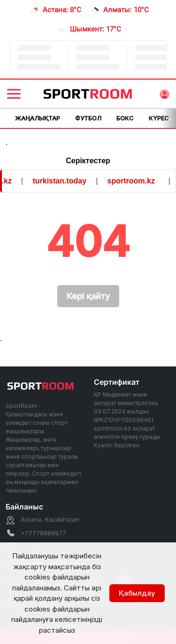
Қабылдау (137, 593)
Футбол (88, 118)
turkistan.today (61, 181)
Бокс (125, 118)
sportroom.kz (133, 181)
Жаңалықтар (38, 118)
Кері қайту (88, 296)
